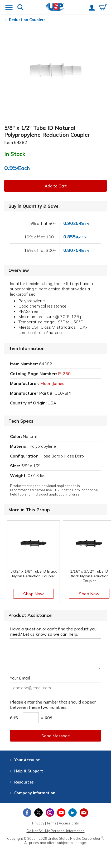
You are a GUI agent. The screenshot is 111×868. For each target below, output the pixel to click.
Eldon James (52, 383)
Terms (52, 823)
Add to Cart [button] (56, 186)
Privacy (38, 823)
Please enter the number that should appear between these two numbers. (53, 705)
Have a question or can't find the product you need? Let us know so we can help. (53, 631)
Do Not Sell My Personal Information (56, 831)
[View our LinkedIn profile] (73, 813)
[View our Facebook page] (27, 813)
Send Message (56, 736)
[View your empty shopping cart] (103, 8)
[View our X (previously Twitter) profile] (38, 813)
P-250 (64, 374)
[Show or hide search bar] (20, 8)
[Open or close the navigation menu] (9, 8)
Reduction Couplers (27, 20)
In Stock (15, 154)
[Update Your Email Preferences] (84, 813)
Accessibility (69, 823)
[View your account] (92, 8)
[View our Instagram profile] (50, 813)
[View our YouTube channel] (61, 813)
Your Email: (20, 678)
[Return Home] (55, 8)
